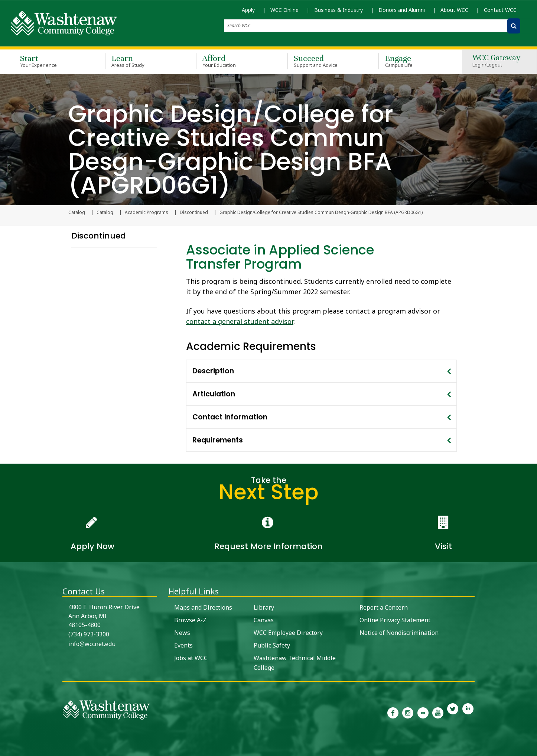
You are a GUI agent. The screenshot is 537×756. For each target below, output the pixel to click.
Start (49, 61)
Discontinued (194, 212)
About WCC (454, 10)
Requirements (218, 440)
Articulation (214, 394)
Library (264, 607)
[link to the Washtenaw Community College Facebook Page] (393, 712)
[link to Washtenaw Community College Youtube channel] (438, 712)
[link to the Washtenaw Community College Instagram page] (408, 712)
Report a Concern (384, 607)
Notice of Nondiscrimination (399, 633)
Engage (413, 61)
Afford (231, 61)
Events (183, 645)
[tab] (321, 371)
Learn (140, 61)
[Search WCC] (514, 26)
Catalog (105, 212)
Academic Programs (147, 212)
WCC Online (284, 10)
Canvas (264, 620)
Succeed (322, 61)
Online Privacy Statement (395, 620)
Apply (248, 10)
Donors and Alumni (402, 10)
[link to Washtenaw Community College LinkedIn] (468, 712)
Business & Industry (339, 10)
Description (213, 371)
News (182, 633)
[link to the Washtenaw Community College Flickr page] (423, 712)
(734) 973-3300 (89, 634)
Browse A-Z (190, 620)
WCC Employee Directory (288, 633)
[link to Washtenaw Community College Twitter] (453, 712)
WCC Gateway (496, 61)
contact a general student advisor (240, 321)
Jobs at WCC (191, 658)
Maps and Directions (203, 607)
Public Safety (272, 645)
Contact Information (230, 417)
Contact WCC (500, 10)
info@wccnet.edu (92, 644)
